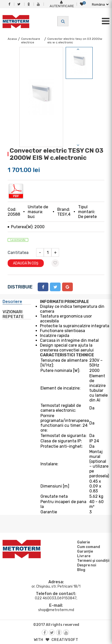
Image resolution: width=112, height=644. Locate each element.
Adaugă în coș (26, 263)
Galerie (83, 542)
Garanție (84, 551)
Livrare (83, 556)
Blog (80, 570)
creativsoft (65, 640)
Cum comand (88, 547)
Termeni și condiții (93, 561)
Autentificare (62, 4)
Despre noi (86, 565)
